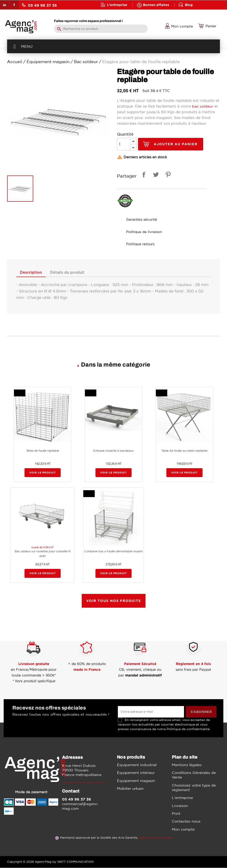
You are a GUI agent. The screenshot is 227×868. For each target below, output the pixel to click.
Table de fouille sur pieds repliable (184, 451)
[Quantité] (124, 144)
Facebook (14, 5)
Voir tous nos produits (114, 601)
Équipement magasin (136, 781)
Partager (143, 175)
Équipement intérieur (136, 773)
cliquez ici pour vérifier (155, 838)
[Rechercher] (101, 29)
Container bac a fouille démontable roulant (113, 552)
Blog (189, 5)
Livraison (180, 806)
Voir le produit (43, 473)
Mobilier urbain (130, 789)
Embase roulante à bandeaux (113, 451)
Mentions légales (187, 765)
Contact (114, 14)
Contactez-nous (186, 822)
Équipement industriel (137, 765)
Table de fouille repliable (43, 451)
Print (176, 814)
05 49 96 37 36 (39, 5)
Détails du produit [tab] (71, 273)
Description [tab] (32, 273)
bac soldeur (203, 106)
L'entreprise (117, 5)
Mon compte (183, 829)
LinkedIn (5, 5)
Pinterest (167, 175)
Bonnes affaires (156, 5)
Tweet (155, 175)
